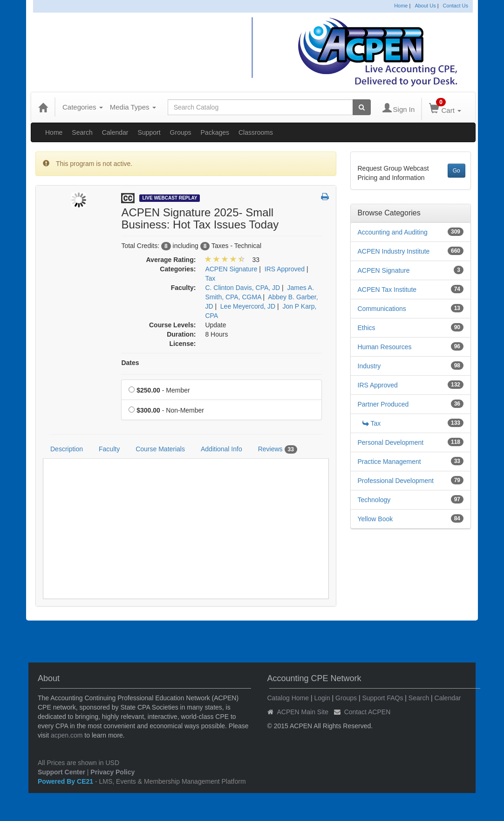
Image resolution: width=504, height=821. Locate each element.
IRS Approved (378, 385)
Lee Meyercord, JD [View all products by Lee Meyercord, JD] (248, 306)
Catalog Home (288, 698)
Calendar (115, 132)
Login (322, 698)
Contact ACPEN (368, 712)
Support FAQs (382, 698)
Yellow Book (375, 519)
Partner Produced (383, 404)
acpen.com (67, 735)
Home (401, 6)
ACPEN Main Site (303, 712)
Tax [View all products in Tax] (210, 278)
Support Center (61, 772)
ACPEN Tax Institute (387, 290)
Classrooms (256, 132)
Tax (372, 423)
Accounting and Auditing (393, 232)
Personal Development (391, 442)
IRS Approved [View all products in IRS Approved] (285, 269)
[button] (325, 197)
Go (456, 171)
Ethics (367, 328)
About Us (425, 6)
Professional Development (396, 481)
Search (82, 132)
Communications (382, 309)
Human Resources (385, 347)
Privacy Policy (112, 772)
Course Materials (160, 449)
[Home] (43, 107)
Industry (369, 366)
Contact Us (456, 6)
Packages (215, 132)
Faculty (109, 449)
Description (67, 449)
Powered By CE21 (66, 781)
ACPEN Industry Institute (394, 251)
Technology (374, 500)
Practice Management (389, 462)
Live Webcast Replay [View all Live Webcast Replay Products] (170, 198)
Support (149, 132)
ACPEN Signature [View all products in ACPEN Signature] (231, 269)
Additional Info (221, 449)
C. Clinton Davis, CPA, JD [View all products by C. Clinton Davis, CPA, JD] (242, 288)
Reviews (278, 449)
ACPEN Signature (384, 270)
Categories (83, 107)
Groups (181, 132)
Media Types (133, 107)
